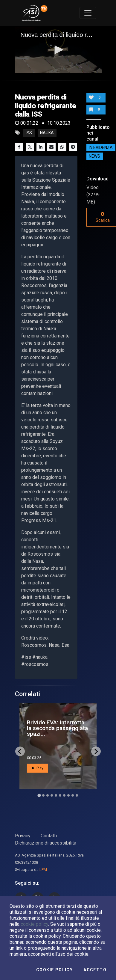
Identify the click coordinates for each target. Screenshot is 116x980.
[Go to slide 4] (52, 795)
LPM (43, 870)
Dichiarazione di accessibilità (46, 843)
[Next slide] (96, 751)
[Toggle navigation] (88, 13)
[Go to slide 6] (60, 795)
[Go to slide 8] (68, 795)
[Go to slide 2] (43, 795)
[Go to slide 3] (48, 795)
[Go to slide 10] (77, 795)
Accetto (95, 970)
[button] (58, 50)
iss (29, 133)
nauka (47, 133)
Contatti (49, 836)
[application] (58, 50)
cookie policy (34, 924)
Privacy (23, 836)
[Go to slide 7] (64, 795)
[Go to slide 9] (73, 795)
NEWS (94, 156)
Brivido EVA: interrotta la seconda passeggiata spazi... (57, 728)
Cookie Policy (54, 970)
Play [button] (38, 768)
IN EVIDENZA (101, 148)
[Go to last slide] (20, 751)
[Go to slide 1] (39, 796)
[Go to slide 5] (56, 795)
